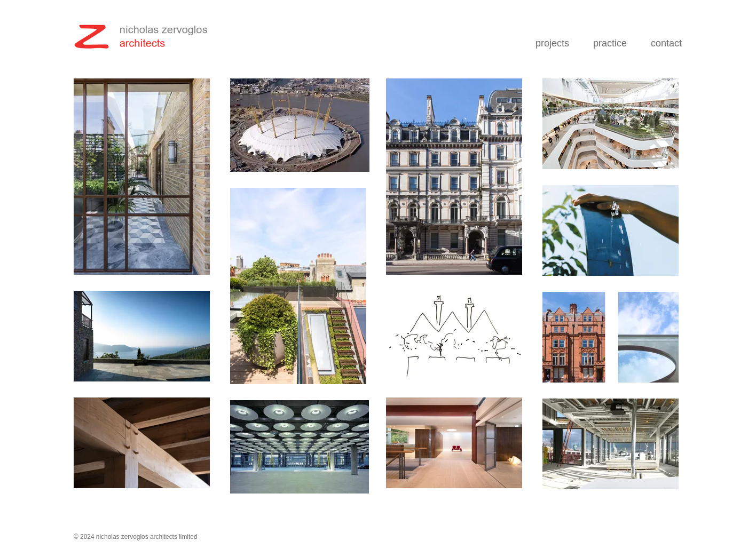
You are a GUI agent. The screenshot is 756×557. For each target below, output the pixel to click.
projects (552, 43)
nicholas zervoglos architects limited (147, 537)
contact (666, 43)
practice (610, 43)
